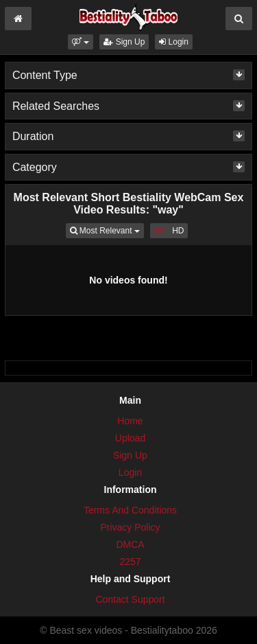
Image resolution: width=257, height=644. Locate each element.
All (159, 231)
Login (174, 42)
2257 (130, 562)
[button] (81, 42)
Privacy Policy (130, 527)
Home (130, 421)
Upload (130, 438)
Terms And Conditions (130, 510)
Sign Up (124, 42)
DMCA (130, 544)
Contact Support (130, 599)
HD (178, 231)
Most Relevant (107, 230)
